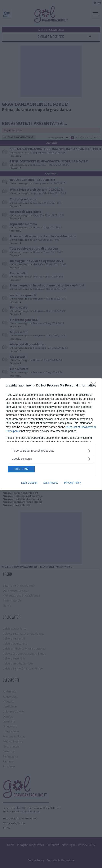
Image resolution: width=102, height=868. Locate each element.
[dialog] (51, 434)
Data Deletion (29, 483)
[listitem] (51, 451)
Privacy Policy (72, 483)
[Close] (95, 386)
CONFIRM (21, 469)
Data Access (51, 483)
